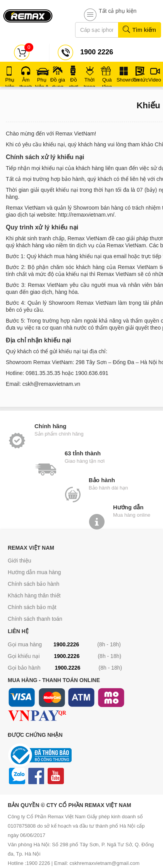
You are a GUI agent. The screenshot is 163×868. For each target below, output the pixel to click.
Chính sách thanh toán (35, 619)
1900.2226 (66, 644)
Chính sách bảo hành (33, 584)
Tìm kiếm (139, 30)
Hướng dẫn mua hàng (34, 572)
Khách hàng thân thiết (34, 595)
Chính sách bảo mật (32, 607)
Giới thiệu (20, 561)
